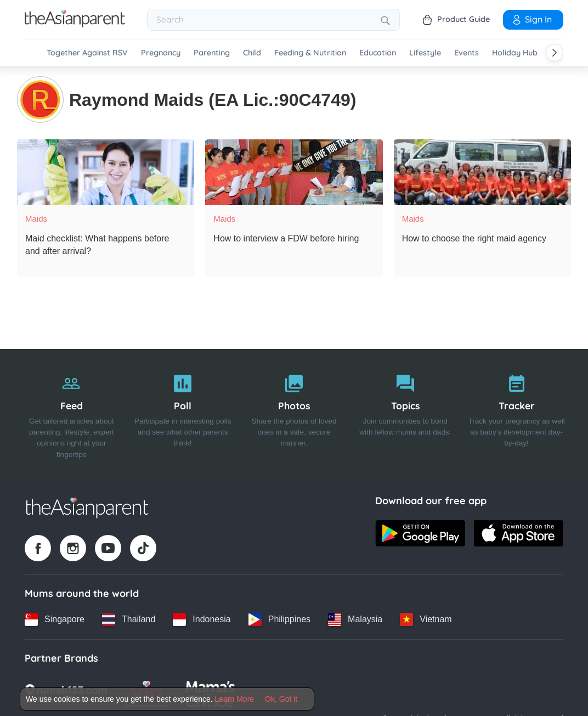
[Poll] (183, 413)
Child (252, 53)
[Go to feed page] (75, 24)
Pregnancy (161, 53)
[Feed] (72, 413)
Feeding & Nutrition (310, 53)
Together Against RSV (87, 53)
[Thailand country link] (129, 618)
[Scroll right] (555, 53)
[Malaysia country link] (355, 618)
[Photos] (294, 413)
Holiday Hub (515, 53)
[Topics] (405, 413)
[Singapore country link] (55, 618)
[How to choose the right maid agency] (482, 171)
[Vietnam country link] (426, 618)
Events (467, 53)
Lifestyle (425, 53)
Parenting (212, 53)
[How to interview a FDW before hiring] (294, 171)
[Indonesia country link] (202, 618)
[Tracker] (516, 413)
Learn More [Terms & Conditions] (235, 699)
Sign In (532, 19)
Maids (36, 218)
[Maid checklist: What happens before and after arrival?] (106, 171)
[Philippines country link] (279, 618)
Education (378, 53)
